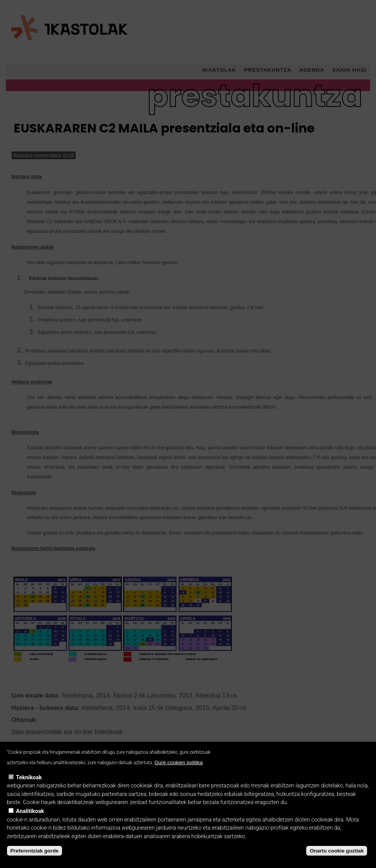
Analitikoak (30, 822)
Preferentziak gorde (34, 861)
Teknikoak (29, 788)
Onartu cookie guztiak (337, 861)
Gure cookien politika (178, 773)
